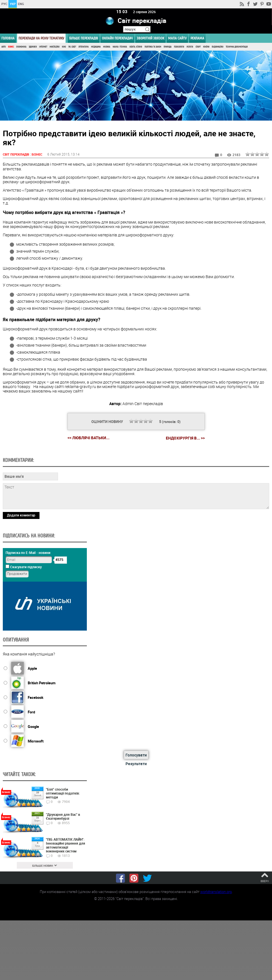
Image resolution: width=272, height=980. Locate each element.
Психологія (179, 47)
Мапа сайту (177, 38)
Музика (107, 47)
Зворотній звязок (150, 38)
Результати (136, 764)
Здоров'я (33, 47)
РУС (4, 4)
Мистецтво (54, 47)
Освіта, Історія (136, 47)
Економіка (21, 47)
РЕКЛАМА (197, 38)
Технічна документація (237, 47)
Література (83, 47)
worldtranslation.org (216, 891)
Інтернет (43, 47)
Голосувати (136, 755)
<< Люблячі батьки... (89, 438)
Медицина (96, 47)
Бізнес (11, 47)
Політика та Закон (153, 47)
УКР (13, 4)
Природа (168, 47)
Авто (4, 47)
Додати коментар (21, 515)
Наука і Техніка (120, 47)
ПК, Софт (72, 47)
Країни (206, 47)
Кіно (64, 47)
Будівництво (218, 47)
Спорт (198, 47)
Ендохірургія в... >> (185, 438)
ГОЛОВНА (8, 38)
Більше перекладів (84, 38)
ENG (21, 4)
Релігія (190, 47)
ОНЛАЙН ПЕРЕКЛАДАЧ (117, 38)
